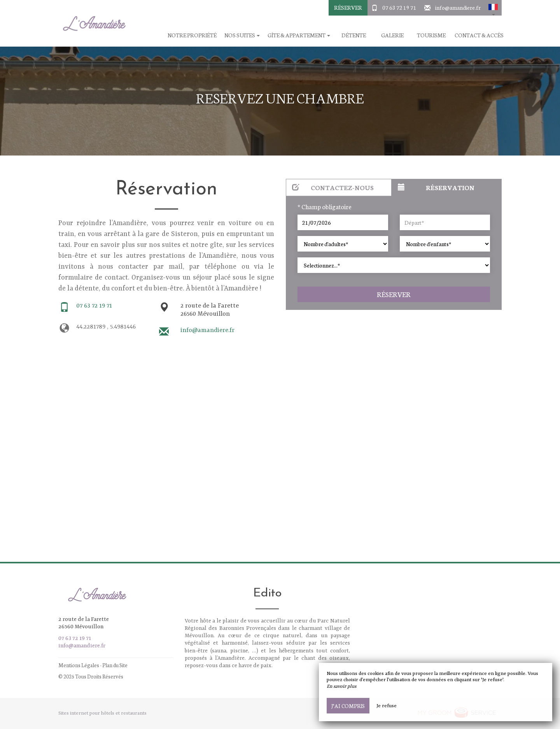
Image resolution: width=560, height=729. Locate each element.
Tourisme (431, 35)
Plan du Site (115, 665)
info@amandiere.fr (458, 7)
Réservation (436, 187)
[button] (493, 8)
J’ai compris (348, 706)
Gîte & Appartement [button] (299, 35)
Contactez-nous (333, 187)
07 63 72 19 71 (399, 7)
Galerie (392, 35)
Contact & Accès (479, 35)
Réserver (348, 7)
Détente (354, 35)
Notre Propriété (192, 35)
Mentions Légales (79, 665)
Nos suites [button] (242, 35)
